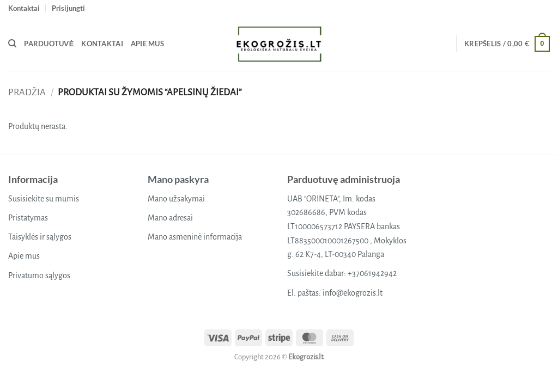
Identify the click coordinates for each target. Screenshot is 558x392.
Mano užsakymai (176, 199)
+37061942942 (372, 273)
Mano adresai (170, 218)
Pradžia (27, 92)
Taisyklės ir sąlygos (40, 237)
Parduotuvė (49, 44)
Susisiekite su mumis (44, 199)
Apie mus (147, 44)
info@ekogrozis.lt (353, 293)
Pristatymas (28, 218)
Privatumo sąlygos (39, 275)
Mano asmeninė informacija (195, 237)
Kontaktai (24, 8)
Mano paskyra (178, 179)
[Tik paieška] (12, 44)
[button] (68, 8)
